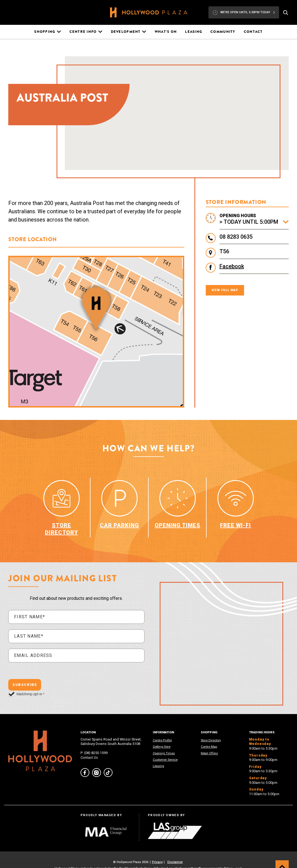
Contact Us (89, 757)
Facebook (232, 266)
